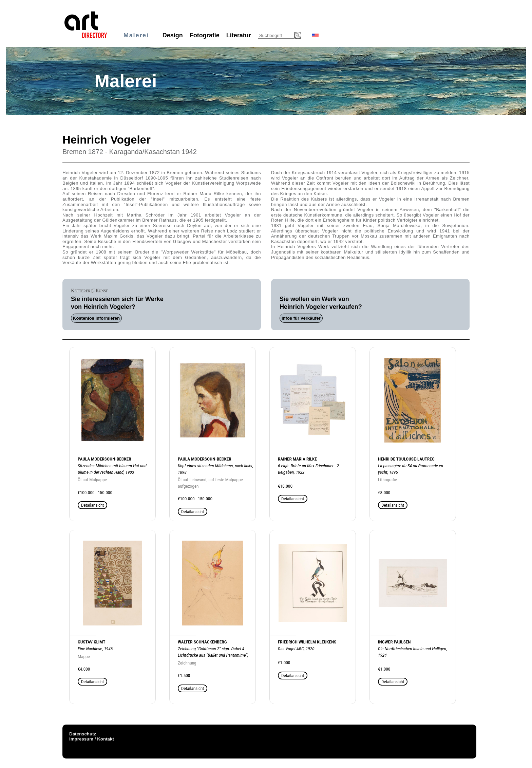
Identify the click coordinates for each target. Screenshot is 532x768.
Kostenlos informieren (96, 318)
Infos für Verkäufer (301, 318)
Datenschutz (83, 734)
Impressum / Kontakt (92, 739)
